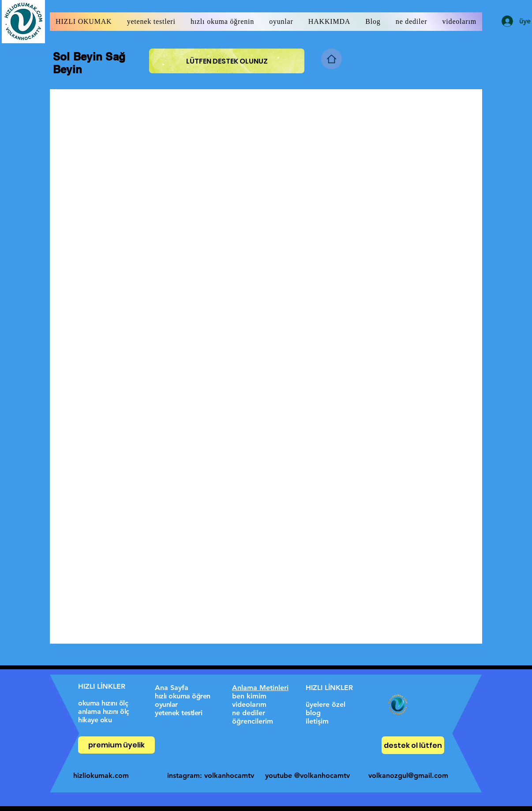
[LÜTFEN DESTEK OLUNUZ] (227, 61)
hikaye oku (95, 720)
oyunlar (166, 704)
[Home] (332, 59)
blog (313, 713)
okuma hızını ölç (103, 703)
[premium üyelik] (116, 745)
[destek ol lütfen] (413, 745)
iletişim (317, 721)
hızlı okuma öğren (183, 696)
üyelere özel (326, 704)
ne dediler (249, 713)
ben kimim (249, 696)
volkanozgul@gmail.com (408, 775)
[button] (84, 22)
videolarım (249, 704)
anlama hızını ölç (104, 711)
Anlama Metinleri (260, 688)
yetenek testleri (178, 713)
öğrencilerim (253, 721)
